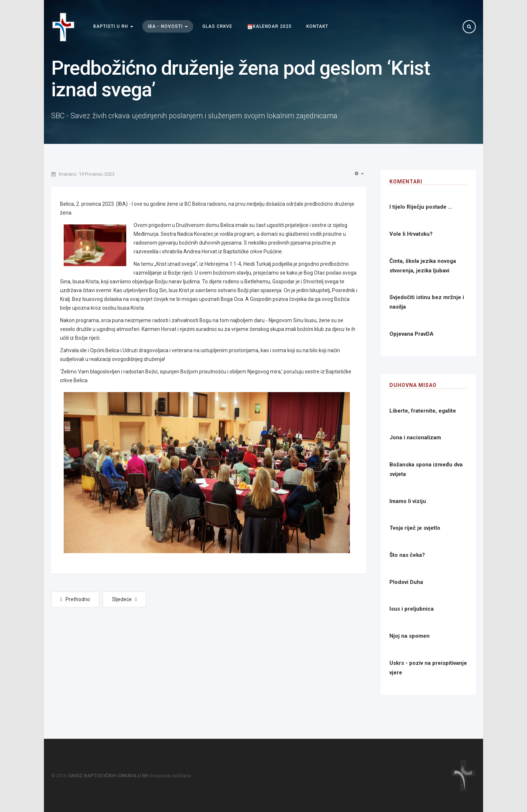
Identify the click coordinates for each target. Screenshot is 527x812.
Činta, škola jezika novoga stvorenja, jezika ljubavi (423, 266)
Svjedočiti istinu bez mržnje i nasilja (427, 302)
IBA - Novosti (168, 27)
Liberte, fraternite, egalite (423, 411)
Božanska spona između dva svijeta (426, 469)
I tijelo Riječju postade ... (421, 207)
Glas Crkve (217, 27)
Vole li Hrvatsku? (411, 234)
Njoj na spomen (410, 636)
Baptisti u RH (113, 27)
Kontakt (317, 27)
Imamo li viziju (408, 501)
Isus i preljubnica (412, 609)
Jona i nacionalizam (415, 437)
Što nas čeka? (407, 555)
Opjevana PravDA (412, 334)
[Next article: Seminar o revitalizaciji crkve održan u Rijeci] (124, 599)
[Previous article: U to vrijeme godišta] (75, 599)
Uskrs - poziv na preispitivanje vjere (428, 668)
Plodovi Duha (406, 582)
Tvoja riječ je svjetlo (415, 528)
